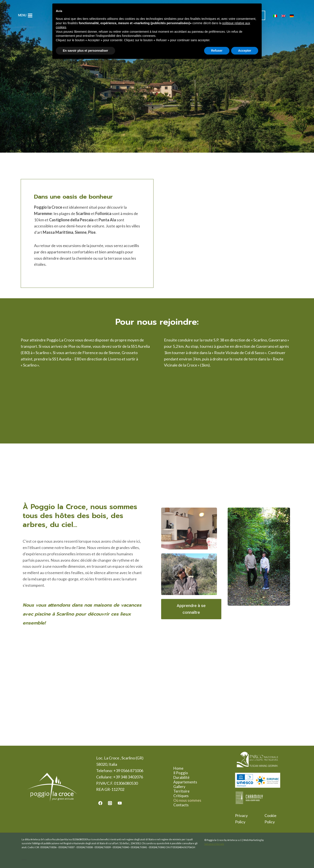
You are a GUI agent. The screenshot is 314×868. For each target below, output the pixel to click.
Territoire (185, 791)
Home (182, 768)
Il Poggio (184, 773)
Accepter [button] (245, 51)
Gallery (183, 787)
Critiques (184, 796)
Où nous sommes (191, 800)
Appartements (189, 782)
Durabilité (185, 777)
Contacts (184, 805)
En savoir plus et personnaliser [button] (85, 51)
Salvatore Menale (214, 844)
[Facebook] (100, 803)
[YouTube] (120, 803)
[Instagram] (110, 803)
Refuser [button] (217, 51)
